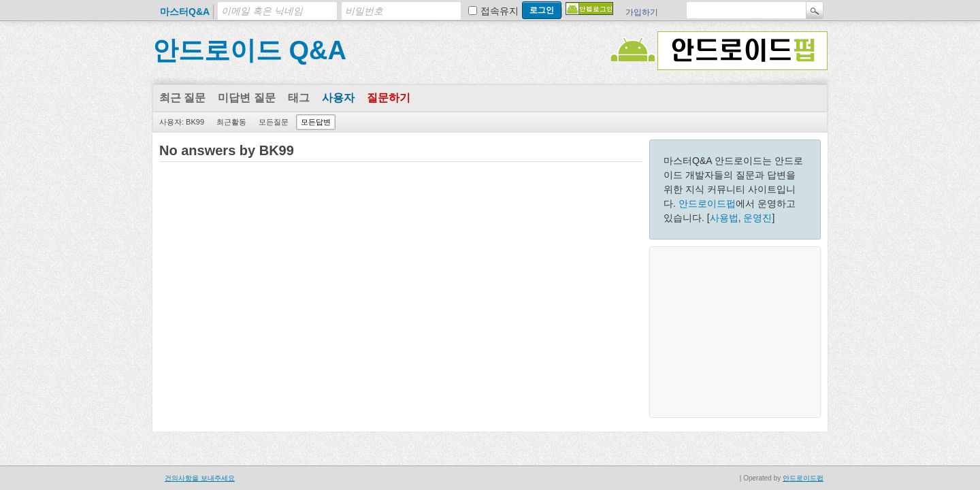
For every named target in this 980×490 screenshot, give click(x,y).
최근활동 (231, 122)
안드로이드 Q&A (249, 50)
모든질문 (274, 122)
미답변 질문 (246, 98)
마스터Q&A (185, 12)
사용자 (338, 98)
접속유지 (500, 11)
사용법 (724, 218)
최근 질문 (182, 98)
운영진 (757, 218)
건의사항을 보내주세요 (200, 478)
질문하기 (389, 98)
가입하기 (642, 12)
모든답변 (316, 122)
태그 (299, 98)
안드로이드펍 (707, 203)
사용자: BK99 (182, 122)
